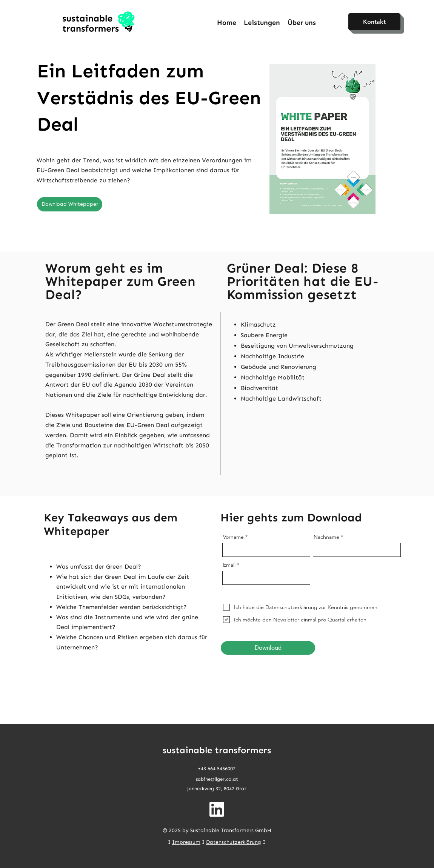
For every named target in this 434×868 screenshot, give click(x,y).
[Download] (268, 648)
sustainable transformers (217, 750)
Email (229, 565)
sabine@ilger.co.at (217, 779)
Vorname (233, 537)
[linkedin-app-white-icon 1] (217, 809)
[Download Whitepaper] (70, 204)
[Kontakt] (374, 22)
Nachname (326, 537)
